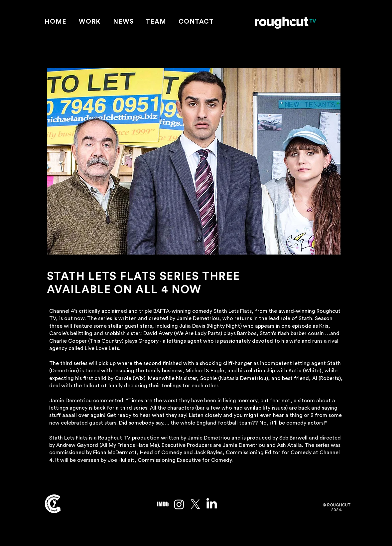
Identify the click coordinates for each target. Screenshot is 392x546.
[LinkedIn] (212, 504)
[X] (195, 504)
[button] (90, 22)
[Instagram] (179, 504)
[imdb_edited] (163, 504)
